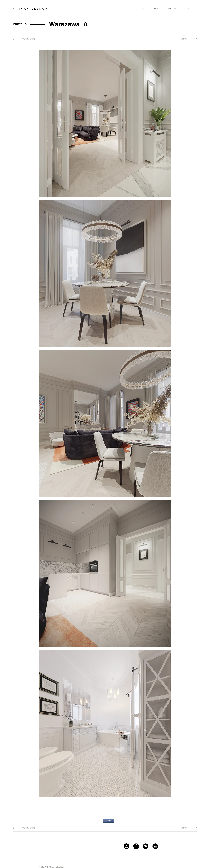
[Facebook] (136, 846)
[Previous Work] (28, 39)
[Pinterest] (146, 846)
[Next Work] (184, 39)
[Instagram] (126, 846)
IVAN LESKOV (34, 9)
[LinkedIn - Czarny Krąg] (155, 846)
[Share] (109, 821)
